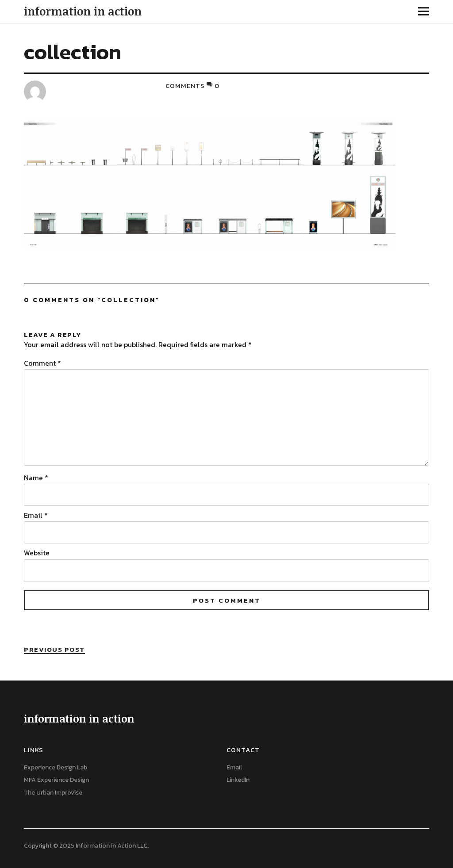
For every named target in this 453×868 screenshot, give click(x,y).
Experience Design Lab (56, 767)
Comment (42, 363)
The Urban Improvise (53, 793)
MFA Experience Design (56, 780)
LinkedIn (238, 780)
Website (37, 553)
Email (36, 515)
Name (36, 478)
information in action (83, 11)
